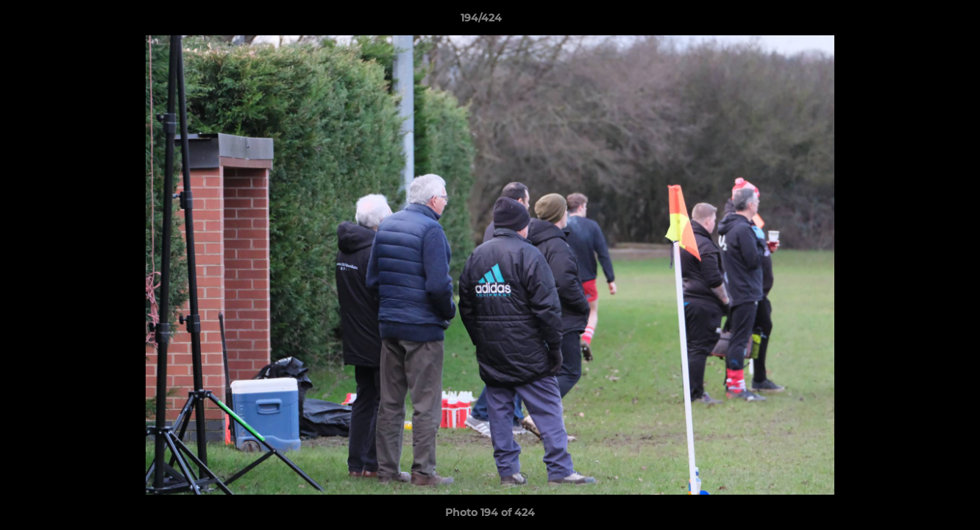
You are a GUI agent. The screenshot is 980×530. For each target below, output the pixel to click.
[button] (918, 21)
